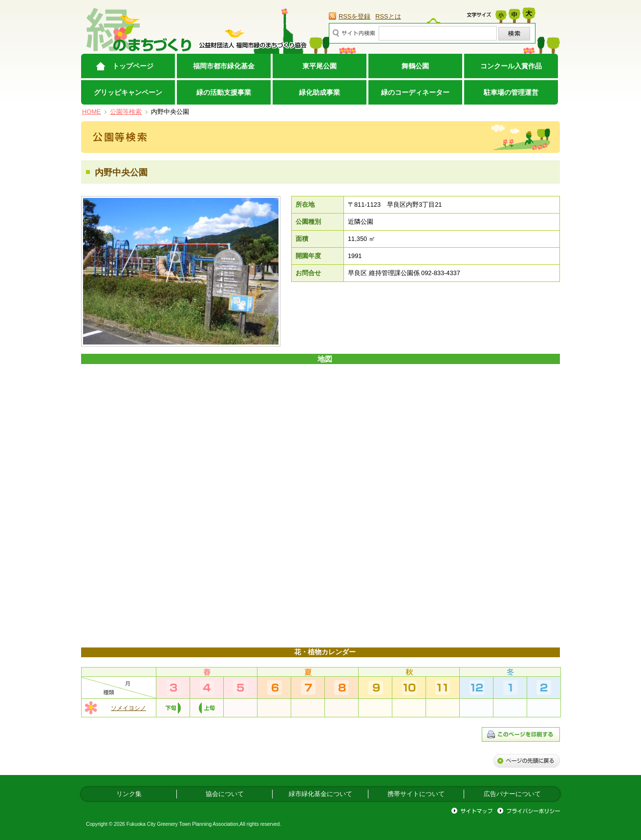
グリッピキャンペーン (128, 92)
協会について (225, 794)
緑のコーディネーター (415, 92)
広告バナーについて (512, 794)
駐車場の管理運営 (511, 92)
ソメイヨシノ (128, 708)
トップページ (133, 66)
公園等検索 (126, 112)
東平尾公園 (320, 66)
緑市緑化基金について (320, 794)
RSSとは (388, 16)
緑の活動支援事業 (224, 92)
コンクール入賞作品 (511, 66)
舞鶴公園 (415, 66)
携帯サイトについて (416, 794)
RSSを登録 (354, 16)
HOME (91, 112)
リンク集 (129, 794)
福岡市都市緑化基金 (224, 66)
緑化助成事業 (320, 92)
